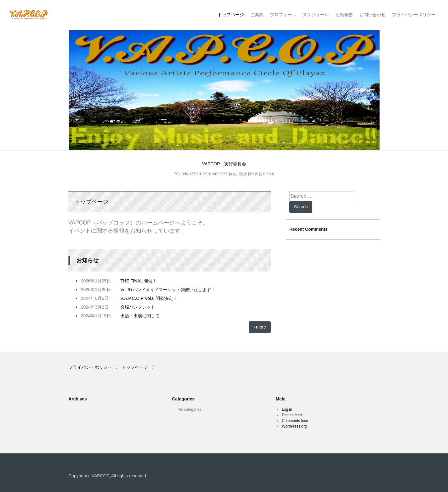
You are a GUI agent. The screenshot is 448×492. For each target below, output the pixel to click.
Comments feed (295, 421)
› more (260, 327)
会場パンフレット (138, 307)
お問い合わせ (372, 15)
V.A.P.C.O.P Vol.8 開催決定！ (149, 298)
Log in (287, 409)
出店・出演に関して (140, 316)
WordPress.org (294, 426)
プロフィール (283, 15)
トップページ (231, 15)
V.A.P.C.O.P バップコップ (49, 15)
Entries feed (292, 415)
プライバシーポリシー (414, 15)
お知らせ (87, 260)
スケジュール (316, 15)
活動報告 (344, 15)
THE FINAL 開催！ (139, 281)
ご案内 (257, 15)
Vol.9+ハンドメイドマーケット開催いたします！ (168, 290)
